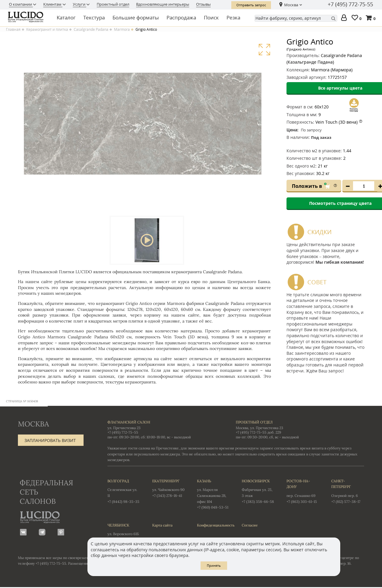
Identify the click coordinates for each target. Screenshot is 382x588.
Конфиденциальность (213, 526)
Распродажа (181, 17)
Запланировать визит (50, 441)
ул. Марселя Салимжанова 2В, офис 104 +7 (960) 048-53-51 (213, 494)
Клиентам (53, 4)
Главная (13, 30)
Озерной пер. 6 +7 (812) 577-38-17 (348, 492)
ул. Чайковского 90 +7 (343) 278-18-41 (169, 489)
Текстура (94, 17)
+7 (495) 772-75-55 (350, 4)
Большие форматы (136, 17)
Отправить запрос (251, 5)
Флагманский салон (129, 423)
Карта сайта (162, 526)
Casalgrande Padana (91, 30)
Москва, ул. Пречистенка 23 (259, 428)
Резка (233, 17)
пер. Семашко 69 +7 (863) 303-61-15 (303, 492)
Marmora (122, 30)
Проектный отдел (113, 4)
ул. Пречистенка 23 (124, 428)
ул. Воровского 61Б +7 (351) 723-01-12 (124, 533)
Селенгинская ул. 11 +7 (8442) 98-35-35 (124, 492)
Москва (291, 5)
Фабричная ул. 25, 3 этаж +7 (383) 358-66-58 (258, 492)
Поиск (211, 17)
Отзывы (203, 4)
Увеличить (264, 50)
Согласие (250, 526)
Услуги (80, 4)
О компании (21, 4)
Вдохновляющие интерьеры (163, 4)
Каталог (66, 17)
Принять (214, 565)
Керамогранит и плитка (47, 30)
